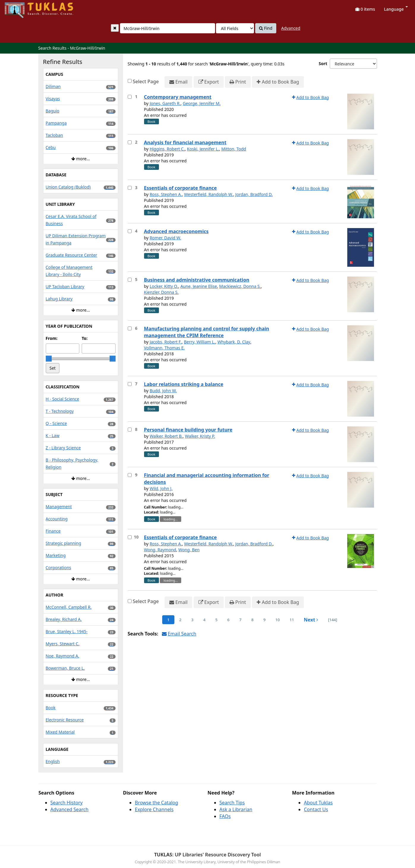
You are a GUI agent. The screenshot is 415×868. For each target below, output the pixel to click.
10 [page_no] (278, 620)
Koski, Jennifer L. (203, 149)
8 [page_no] (252, 620)
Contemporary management (178, 97)
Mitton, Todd (234, 149)
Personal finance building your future (188, 430)
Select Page (146, 81)
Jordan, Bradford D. (254, 194)
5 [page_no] (216, 620)
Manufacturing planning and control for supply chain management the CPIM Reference (207, 332)
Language (396, 9)
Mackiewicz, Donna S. (240, 286)
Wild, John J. (161, 488)
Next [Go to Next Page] (311, 620)
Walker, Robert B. (166, 436)
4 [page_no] (204, 620)
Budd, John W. (163, 391)
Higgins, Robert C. (167, 149)
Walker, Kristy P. (200, 436)
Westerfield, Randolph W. (209, 194)
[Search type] (235, 28)
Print (238, 82)
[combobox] (168, 28)
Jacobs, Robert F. (166, 342)
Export (209, 82)
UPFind (19, 8)
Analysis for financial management (185, 142)
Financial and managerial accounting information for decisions (207, 479)
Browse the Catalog (157, 803)
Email (178, 82)
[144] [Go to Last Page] (333, 620)
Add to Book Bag (278, 82)
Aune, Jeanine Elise (199, 286)
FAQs (225, 816)
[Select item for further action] (130, 97)
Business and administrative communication (197, 280)
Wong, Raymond (160, 550)
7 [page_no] (240, 620)
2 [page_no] (180, 620)
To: (85, 338)
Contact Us (316, 809)
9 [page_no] (264, 620)
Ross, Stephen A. (166, 194)
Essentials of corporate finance (180, 188)
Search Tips (232, 803)
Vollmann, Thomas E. (164, 348)
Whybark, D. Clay (234, 342)
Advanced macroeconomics (176, 231)
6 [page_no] (228, 620)
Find (266, 28)
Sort (323, 63)
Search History (67, 803)
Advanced (291, 28)
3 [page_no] (192, 620)
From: (52, 338)
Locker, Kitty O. (164, 286)
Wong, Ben (189, 550)
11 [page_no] (292, 620)
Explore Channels (154, 809)
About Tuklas (318, 803)
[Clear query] (115, 28)
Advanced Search (70, 809)
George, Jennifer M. (202, 103)
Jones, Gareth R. (165, 103)
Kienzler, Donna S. (161, 292)
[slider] (49, 359)
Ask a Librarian (236, 809)
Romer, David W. (165, 238)
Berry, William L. (200, 342)
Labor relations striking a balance (184, 384)
